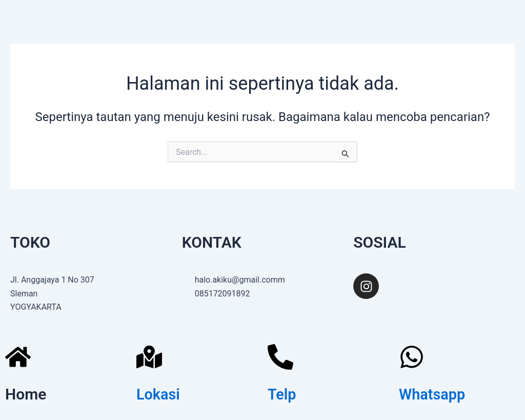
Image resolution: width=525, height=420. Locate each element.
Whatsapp (433, 394)
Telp (282, 394)
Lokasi (159, 394)
